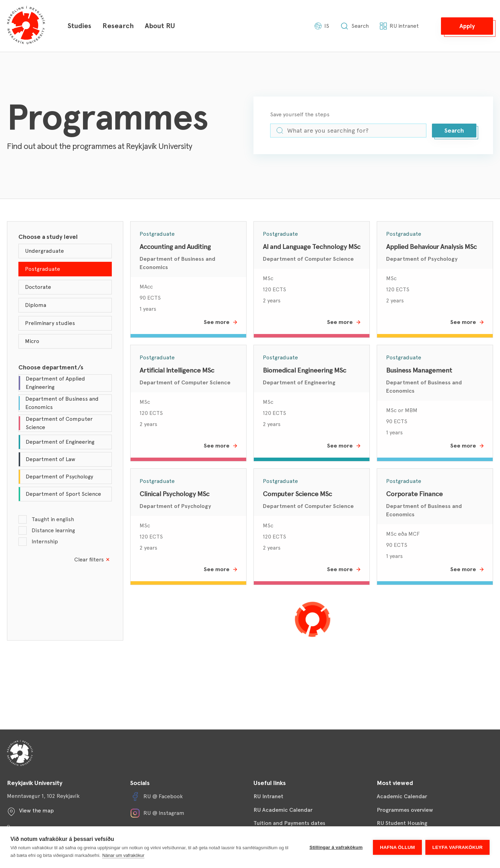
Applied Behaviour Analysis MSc (431, 247)
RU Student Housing (402, 823)
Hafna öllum (397, 847)
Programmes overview (405, 810)
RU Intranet (268, 796)
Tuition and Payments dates (289, 823)
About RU (160, 26)
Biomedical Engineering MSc (305, 370)
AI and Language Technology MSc (312, 247)
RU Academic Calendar (283, 810)
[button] (467, 26)
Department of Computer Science (308, 259)
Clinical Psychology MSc (174, 494)
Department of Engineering (299, 382)
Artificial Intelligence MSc (177, 370)
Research (118, 26)
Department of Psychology (422, 259)
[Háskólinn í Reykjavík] (26, 26)
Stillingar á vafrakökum (336, 847)
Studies (79, 26)
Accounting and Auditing (175, 247)
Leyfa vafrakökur (457, 847)
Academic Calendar (402, 796)
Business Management (419, 370)
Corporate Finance (414, 494)
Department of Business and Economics (177, 263)
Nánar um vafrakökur (123, 855)
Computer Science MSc (297, 494)
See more (221, 322)
